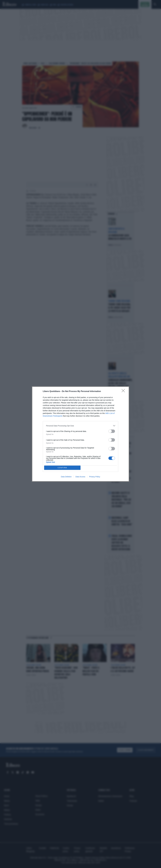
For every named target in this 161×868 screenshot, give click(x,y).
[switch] (112, 431)
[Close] (124, 391)
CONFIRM (62, 468)
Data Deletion (66, 477)
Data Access (80, 477)
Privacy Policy (95, 477)
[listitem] (80, 426)
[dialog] (80, 434)
